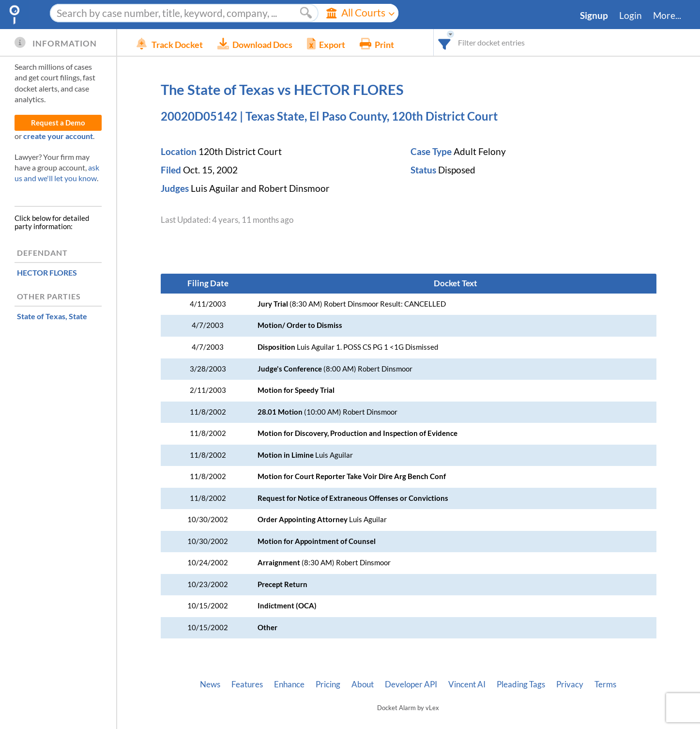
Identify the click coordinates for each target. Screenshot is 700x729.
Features (247, 684)
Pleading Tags (521, 684)
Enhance (289, 684)
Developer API (411, 684)
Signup (594, 16)
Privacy (570, 684)
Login (631, 16)
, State (52, 316)
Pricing (328, 684)
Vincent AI (467, 684)
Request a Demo (58, 123)
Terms (605, 684)
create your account (58, 136)
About (363, 684)
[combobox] (445, 42)
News (210, 684)
